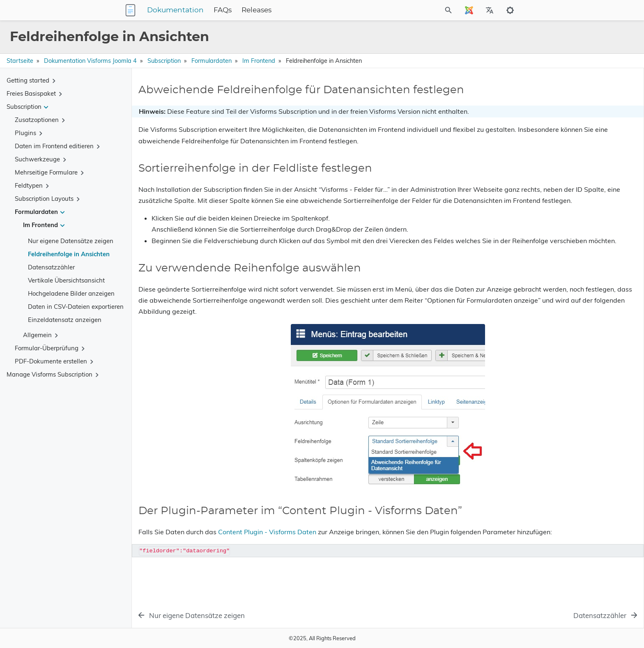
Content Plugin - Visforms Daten (267, 554)
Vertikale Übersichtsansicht (66, 280)
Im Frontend (259, 61)
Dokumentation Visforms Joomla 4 (90, 61)
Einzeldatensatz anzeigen (65, 320)
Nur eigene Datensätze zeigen (71, 241)
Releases (308, 10)
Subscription (164, 61)
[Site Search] (412, 10)
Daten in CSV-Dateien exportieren (76, 307)
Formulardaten (212, 61)
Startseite (20, 61)
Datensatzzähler (51, 267)
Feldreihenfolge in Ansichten (69, 254)
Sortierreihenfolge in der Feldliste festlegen (576, 117)
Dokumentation (227, 10)
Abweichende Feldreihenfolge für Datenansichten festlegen (562, 102)
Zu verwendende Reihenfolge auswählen (572, 129)
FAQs (274, 10)
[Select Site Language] (469, 10)
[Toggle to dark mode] (510, 10)
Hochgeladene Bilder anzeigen (71, 293)
